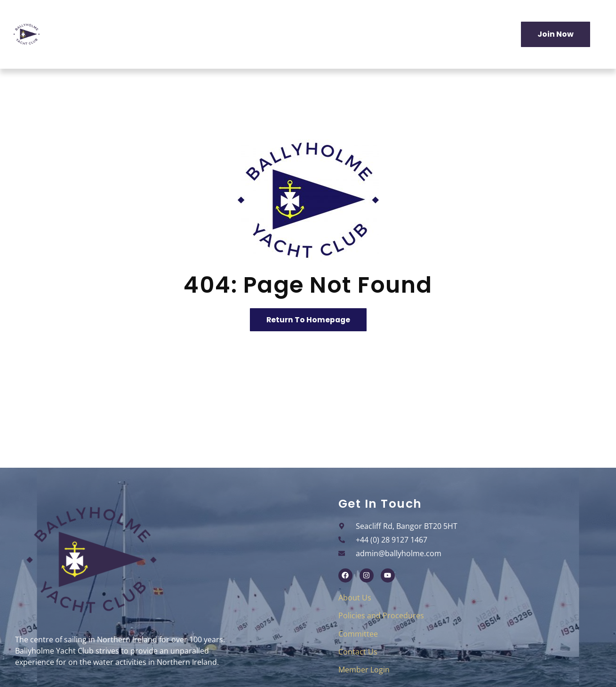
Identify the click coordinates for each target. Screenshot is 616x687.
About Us (355, 598)
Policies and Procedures (381, 616)
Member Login (364, 670)
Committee (358, 634)
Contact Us (358, 652)
